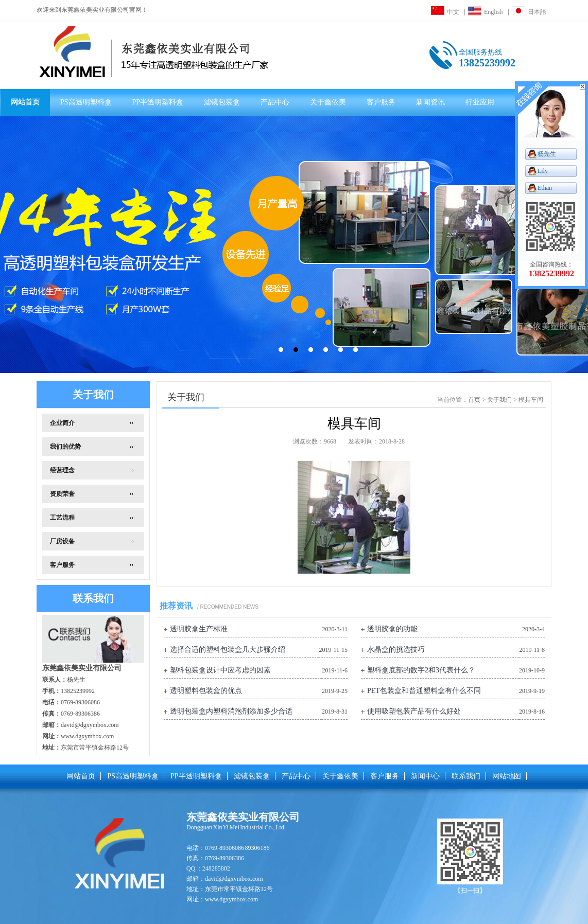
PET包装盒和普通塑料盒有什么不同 (424, 691)
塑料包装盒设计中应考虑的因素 (220, 670)
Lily (543, 171)
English (486, 12)
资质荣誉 (62, 494)
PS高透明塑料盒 (86, 102)
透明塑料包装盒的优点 (206, 691)
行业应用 (480, 102)
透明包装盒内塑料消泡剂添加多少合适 (231, 711)
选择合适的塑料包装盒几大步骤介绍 (228, 650)
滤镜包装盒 (222, 102)
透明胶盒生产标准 (199, 629)
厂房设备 (62, 541)
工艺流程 (62, 518)
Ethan (545, 188)
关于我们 (499, 400)
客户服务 (381, 102)
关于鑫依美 (328, 102)
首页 (474, 400)
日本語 (529, 12)
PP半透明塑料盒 (158, 102)
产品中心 (275, 102)
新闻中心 (425, 776)
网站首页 (25, 102)
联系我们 (466, 776)
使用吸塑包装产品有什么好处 (414, 711)
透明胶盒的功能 (392, 629)
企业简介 (62, 423)
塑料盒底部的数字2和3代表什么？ (421, 670)
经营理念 (62, 470)
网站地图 (507, 776)
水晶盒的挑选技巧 (396, 650)
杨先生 (547, 154)
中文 (445, 12)
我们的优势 (65, 447)
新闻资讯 (430, 102)
